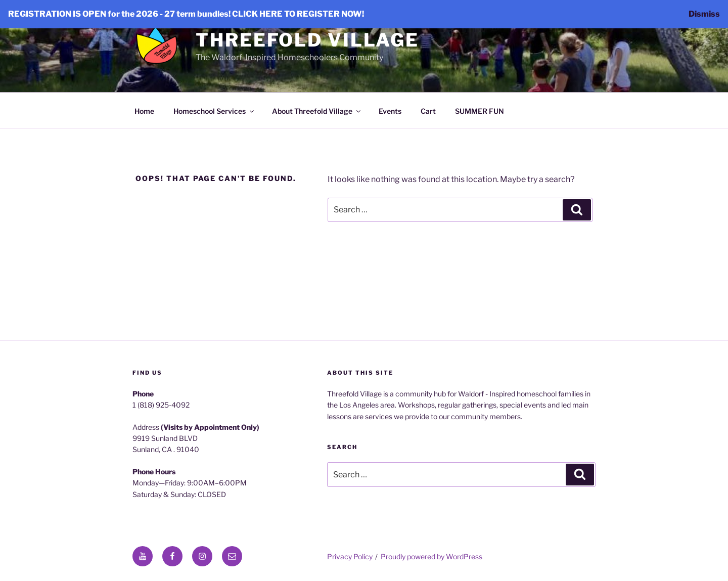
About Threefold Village (317, 111)
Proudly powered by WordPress (431, 556)
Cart (428, 111)
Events (390, 111)
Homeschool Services (214, 111)
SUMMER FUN (480, 111)
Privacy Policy (350, 556)
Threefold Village (307, 40)
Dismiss (704, 14)
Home (144, 111)
